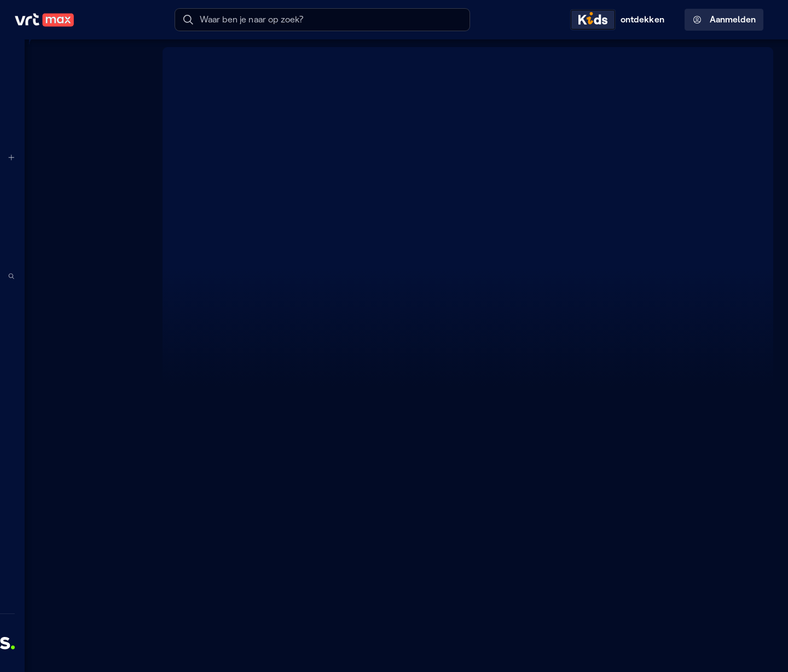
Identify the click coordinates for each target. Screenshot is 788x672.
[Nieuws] (74, 431)
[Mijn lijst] (74, 82)
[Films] (74, 386)
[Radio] (74, 298)
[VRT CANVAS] (74, 201)
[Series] (74, 364)
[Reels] (74, 126)
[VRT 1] (74, 179)
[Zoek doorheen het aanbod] (135, 277)
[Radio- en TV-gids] (74, 104)
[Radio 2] (74, 245)
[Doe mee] (74, 525)
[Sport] (74, 453)
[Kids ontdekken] (620, 20)
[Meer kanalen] (135, 157)
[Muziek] (74, 474)
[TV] (74, 343)
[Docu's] (74, 409)
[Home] (74, 60)
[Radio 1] (74, 223)
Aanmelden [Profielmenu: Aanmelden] (724, 20)
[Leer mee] (74, 570)
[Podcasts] (74, 321)
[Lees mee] (74, 547)
